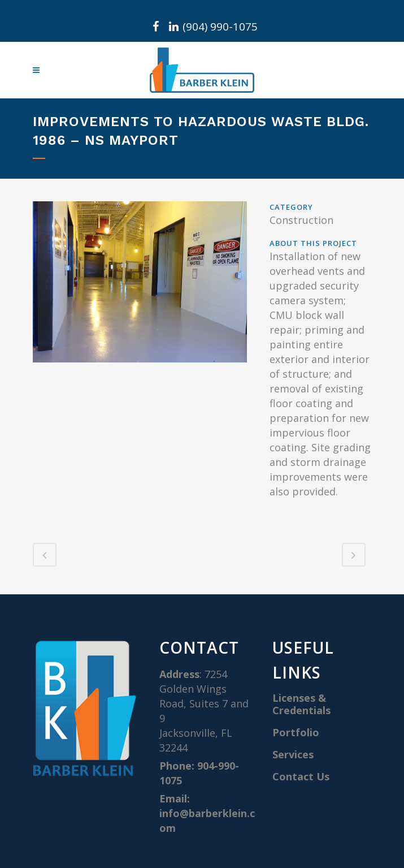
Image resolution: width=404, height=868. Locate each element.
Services (293, 754)
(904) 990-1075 (220, 27)
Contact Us (301, 776)
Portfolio (296, 732)
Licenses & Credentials (301, 704)
